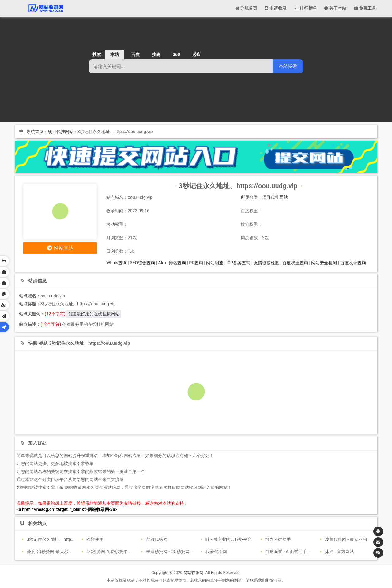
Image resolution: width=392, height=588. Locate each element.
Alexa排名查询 (172, 263)
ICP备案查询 (239, 263)
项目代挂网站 (61, 132)
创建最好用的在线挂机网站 (94, 314)
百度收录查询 (353, 263)
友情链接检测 (266, 263)
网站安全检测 (324, 263)
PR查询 (196, 263)
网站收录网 (193, 573)
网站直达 (60, 248)
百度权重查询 (295, 263)
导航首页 (35, 132)
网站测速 (215, 263)
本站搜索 (288, 66)
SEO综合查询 (142, 263)
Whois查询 (117, 263)
